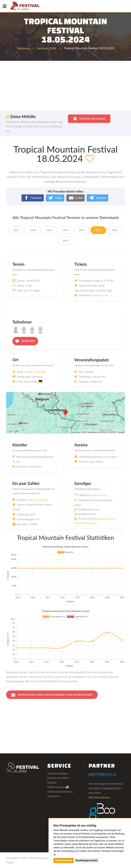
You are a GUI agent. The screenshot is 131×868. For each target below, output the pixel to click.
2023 (82, 230)
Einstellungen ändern (87, 860)
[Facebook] (33, 198)
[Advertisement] (65, 86)
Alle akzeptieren (64, 860)
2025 (115, 230)
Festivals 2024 (47, 48)
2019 (16, 230)
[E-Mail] (75, 198)
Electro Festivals (38, 500)
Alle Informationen (99, 797)
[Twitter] (55, 198)
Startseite (23, 48)
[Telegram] (97, 198)
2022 (65, 230)
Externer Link (100, 295)
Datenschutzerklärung (60, 791)
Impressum (54, 796)
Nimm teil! (25, 341)
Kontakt (52, 782)
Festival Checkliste (58, 778)
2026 (65, 241)
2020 (33, 230)
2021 (49, 230)
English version (58, 787)
